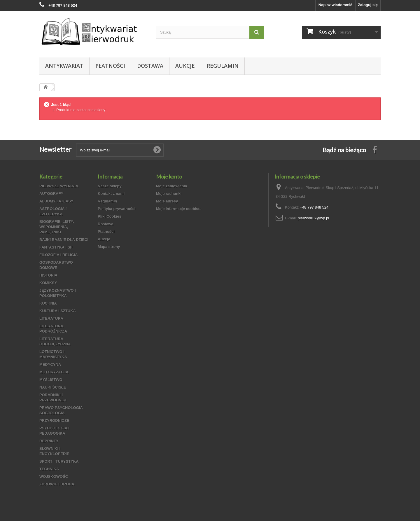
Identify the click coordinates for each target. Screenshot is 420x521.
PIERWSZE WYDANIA (59, 186)
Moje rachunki (169, 194)
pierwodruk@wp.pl (313, 218)
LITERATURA (51, 318)
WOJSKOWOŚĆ (54, 477)
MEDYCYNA (50, 364)
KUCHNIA (48, 303)
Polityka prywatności (117, 209)
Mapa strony (109, 247)
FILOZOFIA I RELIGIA (59, 255)
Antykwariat (64, 66)
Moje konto (169, 176)
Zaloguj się (368, 5)
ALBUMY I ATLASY (56, 201)
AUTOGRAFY (51, 194)
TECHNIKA (49, 469)
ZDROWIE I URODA (57, 484)
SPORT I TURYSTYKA (59, 461)
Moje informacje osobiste (179, 209)
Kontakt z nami (111, 194)
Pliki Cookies (110, 216)
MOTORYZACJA (54, 372)
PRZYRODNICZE (54, 421)
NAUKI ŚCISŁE (53, 387)
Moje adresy (167, 201)
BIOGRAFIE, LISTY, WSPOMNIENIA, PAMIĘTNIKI (57, 227)
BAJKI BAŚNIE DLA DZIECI (64, 240)
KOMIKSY (48, 283)
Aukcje (185, 66)
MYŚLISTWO (51, 380)
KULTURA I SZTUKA (58, 311)
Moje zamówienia (171, 186)
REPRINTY (49, 441)
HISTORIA (48, 275)
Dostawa (150, 66)
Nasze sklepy (110, 186)
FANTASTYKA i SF (56, 247)
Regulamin (223, 66)
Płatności (110, 66)
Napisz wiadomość (335, 5)
